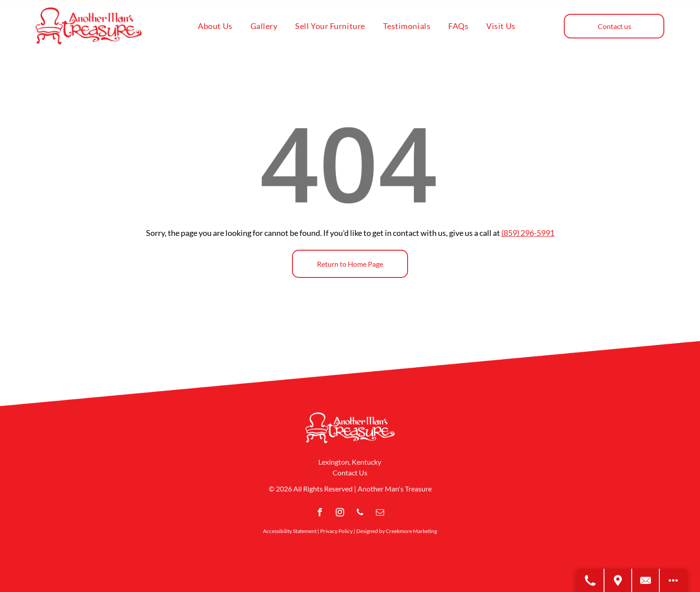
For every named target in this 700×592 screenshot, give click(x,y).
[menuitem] (215, 26)
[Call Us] (591, 580)
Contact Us (350, 472)
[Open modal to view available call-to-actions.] (673, 580)
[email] (380, 514)
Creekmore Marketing (411, 531)
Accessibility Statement (290, 531)
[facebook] (320, 514)
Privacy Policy (336, 531)
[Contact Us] (646, 580)
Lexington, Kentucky (350, 462)
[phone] (360, 514)
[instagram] (340, 514)
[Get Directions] (618, 580)
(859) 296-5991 (528, 233)
